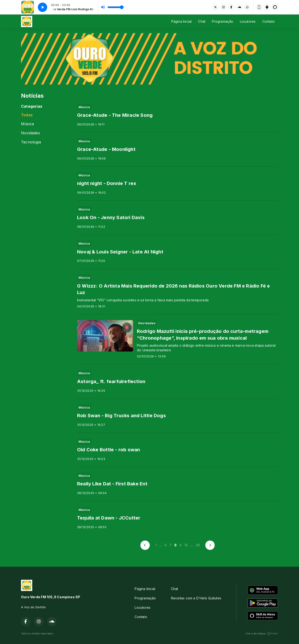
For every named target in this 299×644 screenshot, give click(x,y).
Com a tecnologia (262, 633)
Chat (202, 21)
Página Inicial (182, 21)
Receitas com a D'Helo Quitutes (196, 598)
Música (27, 124)
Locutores (248, 21)
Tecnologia (31, 142)
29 (198, 545)
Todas (27, 115)
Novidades (30, 133)
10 (186, 545)
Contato (269, 21)
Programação (222, 21)
